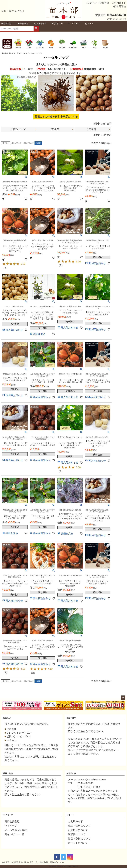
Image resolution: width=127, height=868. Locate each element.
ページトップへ (123, 698)
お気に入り (57, 24)
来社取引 (23, 24)
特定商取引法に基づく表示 (22, 862)
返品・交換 (8, 773)
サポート (70, 815)
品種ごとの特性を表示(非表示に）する (56, 117)
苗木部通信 (120, 6)
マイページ (73, 24)
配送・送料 (71, 718)
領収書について (77, 834)
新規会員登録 (12, 821)
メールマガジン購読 (16, 830)
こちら (48, 757)
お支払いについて (78, 830)
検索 (36, 29)
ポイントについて (78, 843)
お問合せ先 (71, 773)
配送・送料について (79, 826)
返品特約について (57, 862)
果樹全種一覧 (14, 53)
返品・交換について (79, 839)
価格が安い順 (16, 143)
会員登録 (104, 3)
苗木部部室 (40, 24)
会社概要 (6, 862)
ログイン (92, 3)
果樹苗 (4, 53)
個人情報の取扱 (42, 862)
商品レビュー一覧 (14, 834)
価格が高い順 (28, 143)
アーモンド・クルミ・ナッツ (31, 53)
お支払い (7, 718)
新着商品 (6, 24)
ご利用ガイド (119, 3)
